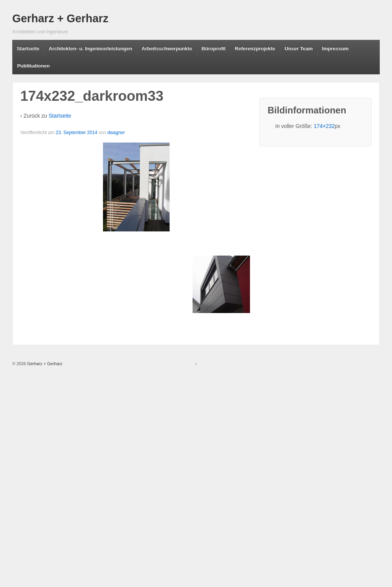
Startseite (28, 48)
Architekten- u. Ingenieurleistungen (90, 48)
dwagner (116, 133)
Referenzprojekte (255, 48)
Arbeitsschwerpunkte (167, 48)
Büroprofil (213, 48)
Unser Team (298, 48)
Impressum (335, 48)
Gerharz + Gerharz (60, 18)
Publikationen (33, 66)
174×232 (324, 126)
